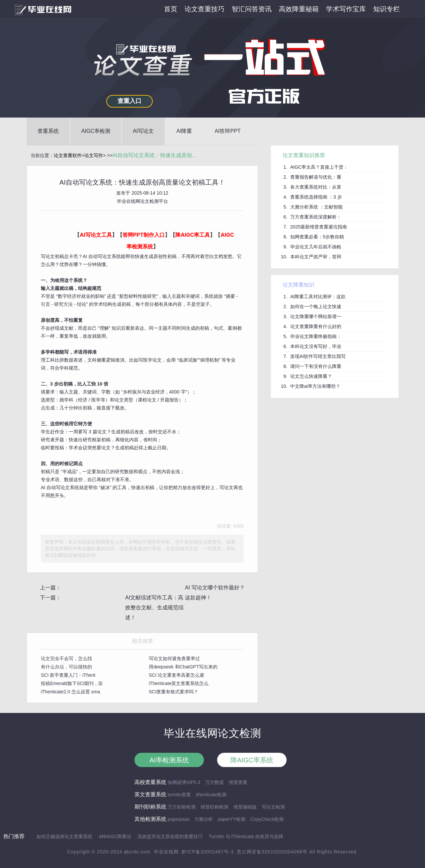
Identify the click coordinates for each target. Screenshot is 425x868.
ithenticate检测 (211, 795)
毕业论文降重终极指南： (316, 336)
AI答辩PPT (227, 131)
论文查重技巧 (205, 9)
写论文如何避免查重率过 (174, 658)
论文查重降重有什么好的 (316, 326)
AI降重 (184, 131)
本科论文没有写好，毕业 (316, 346)
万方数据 (214, 782)
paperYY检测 (231, 819)
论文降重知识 (298, 285)
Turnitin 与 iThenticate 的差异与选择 (246, 836)
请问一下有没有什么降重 (316, 366)
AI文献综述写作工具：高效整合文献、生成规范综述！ (154, 608)
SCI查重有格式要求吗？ (173, 692)
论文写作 (94, 155)
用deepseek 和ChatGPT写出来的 (183, 667)
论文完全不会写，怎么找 (66, 658)
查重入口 (129, 101)
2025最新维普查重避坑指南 (319, 227)
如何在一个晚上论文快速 (316, 306)
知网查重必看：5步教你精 (317, 237)
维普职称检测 (214, 807)
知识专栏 (386, 9)
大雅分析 (204, 819)
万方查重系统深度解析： (316, 217)
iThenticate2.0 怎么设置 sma (70, 692)
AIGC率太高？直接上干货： (319, 167)
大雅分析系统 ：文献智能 (316, 207)
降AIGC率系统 (252, 760)
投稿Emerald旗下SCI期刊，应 (72, 683)
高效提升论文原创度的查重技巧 (170, 836)
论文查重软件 (68, 155)
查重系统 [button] (48, 131)
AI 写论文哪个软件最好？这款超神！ (215, 593)
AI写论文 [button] (143, 131)
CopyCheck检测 (267, 819)
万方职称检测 (182, 807)
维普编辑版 (245, 807)
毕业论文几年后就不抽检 (316, 247)
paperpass (178, 819)
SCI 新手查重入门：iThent (68, 675)
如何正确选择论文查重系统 (64, 836)
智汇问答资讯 (252, 9)
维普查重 (238, 782)
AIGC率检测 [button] (96, 131)
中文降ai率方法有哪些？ (315, 386)
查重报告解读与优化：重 (316, 177)
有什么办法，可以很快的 (66, 667)
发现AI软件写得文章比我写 (318, 356)
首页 (171, 9)
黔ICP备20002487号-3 (208, 852)
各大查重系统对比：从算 (316, 187)
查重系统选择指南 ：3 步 (316, 197)
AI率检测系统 (169, 760)
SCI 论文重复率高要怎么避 (176, 675)
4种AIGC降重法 (115, 836)
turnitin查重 (179, 795)
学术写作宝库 (346, 9)
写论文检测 (273, 807)
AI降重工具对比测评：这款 (318, 297)
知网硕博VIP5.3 (184, 782)
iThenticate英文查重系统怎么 (179, 683)
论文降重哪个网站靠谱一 (316, 316)
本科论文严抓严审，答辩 (316, 257)
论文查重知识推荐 (304, 155)
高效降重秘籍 (299, 9)
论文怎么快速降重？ (311, 376)
